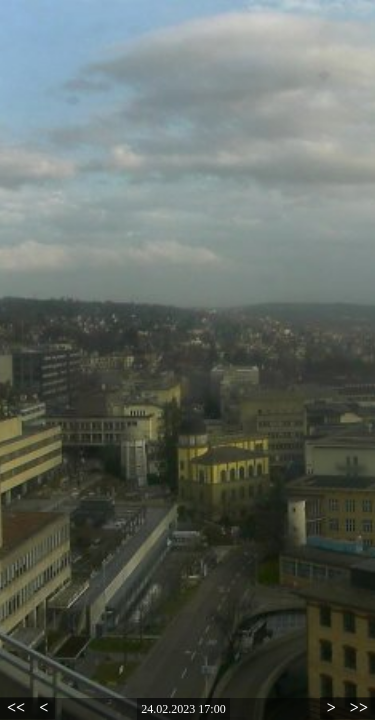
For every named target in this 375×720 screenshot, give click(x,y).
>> (359, 707)
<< (16, 707)
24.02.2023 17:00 (183, 709)
